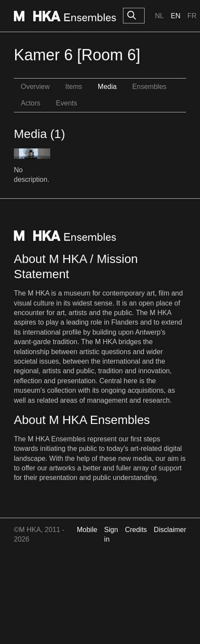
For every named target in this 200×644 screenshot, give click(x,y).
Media (107, 87)
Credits (136, 530)
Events (66, 103)
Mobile (87, 530)
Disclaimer (170, 530)
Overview (35, 87)
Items (74, 87)
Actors (31, 103)
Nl (159, 16)
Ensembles (149, 87)
